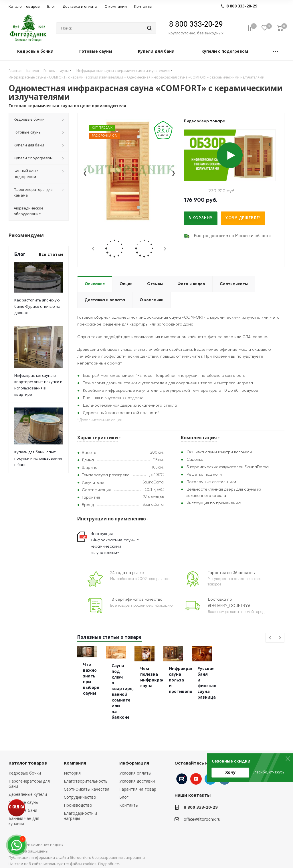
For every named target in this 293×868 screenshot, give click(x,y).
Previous (93, 249)
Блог (124, 792)
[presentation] (85, 176)
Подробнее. (109, 859)
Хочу (230, 772)
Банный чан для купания (24, 816)
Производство (78, 800)
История (72, 768)
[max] (17, 845)
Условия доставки (137, 776)
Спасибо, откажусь (268, 772)
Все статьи (51, 254)
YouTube (196, 774)
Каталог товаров (28, 758)
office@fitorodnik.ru (202, 814)
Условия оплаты (135, 768)
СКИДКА (17, 807)
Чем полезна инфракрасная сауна (250, 704)
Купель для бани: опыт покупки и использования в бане (38, 458)
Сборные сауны (24, 797)
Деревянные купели (28, 789)
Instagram (182, 774)
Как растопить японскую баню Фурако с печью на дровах (37, 306)
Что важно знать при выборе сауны (106, 692)
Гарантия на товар (138, 784)
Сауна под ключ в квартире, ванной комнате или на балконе (174, 701)
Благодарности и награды (80, 811)
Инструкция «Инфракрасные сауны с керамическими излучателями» (115, 543)
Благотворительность (86, 776)
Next (165, 249)
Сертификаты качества (87, 784)
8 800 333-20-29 (196, 24)
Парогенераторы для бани (29, 779)
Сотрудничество (80, 792)
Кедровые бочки (25, 768)
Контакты (129, 800)
